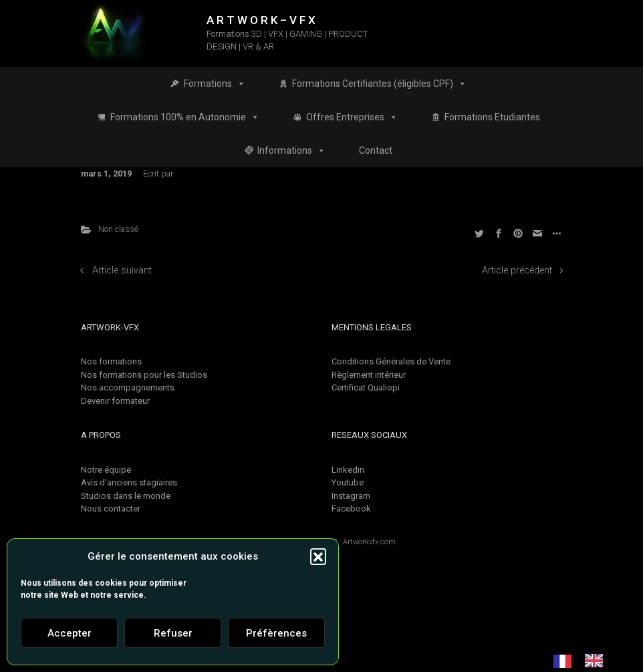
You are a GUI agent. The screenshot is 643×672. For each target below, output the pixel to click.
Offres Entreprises (352, 117)
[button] (318, 556)
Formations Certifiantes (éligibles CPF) (379, 84)
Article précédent (517, 270)
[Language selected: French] (585, 661)
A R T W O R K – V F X (261, 20)
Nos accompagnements (128, 387)
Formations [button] (215, 84)
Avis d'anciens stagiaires (129, 482)
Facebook (351, 509)
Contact (376, 150)
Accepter (70, 633)
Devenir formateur (115, 401)
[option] (597, 661)
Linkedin (348, 470)
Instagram (351, 496)
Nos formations (111, 361)
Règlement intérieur (369, 375)
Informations (291, 150)
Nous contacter (111, 509)
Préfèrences (276, 633)
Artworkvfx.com (369, 542)
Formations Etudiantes (492, 117)
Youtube (348, 482)
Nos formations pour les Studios (144, 375)
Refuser (173, 633)
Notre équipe (106, 470)
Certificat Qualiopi (366, 387)
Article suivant (122, 270)
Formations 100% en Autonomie (185, 117)
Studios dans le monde (126, 496)
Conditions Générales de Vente (391, 361)
